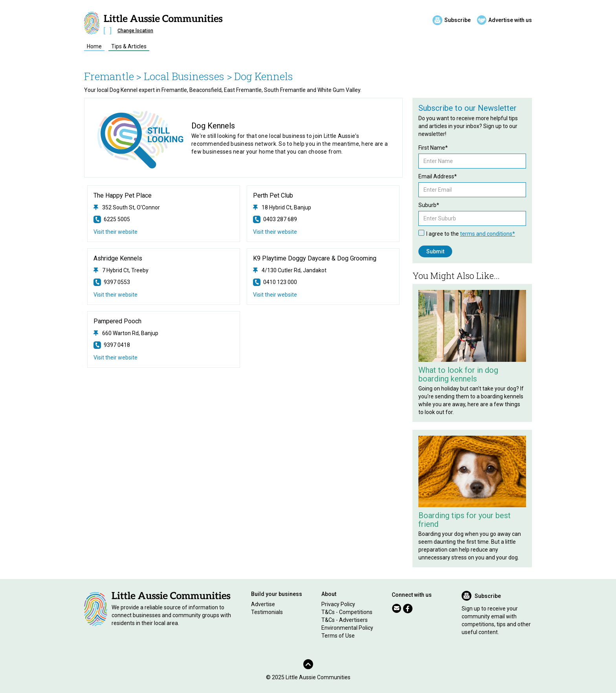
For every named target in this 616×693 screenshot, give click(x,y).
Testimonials (267, 612)
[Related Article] (472, 326)
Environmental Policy (347, 628)
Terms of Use (338, 636)
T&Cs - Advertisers (345, 620)
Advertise (263, 604)
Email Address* (438, 176)
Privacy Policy (338, 604)
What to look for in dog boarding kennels (458, 374)
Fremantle (109, 76)
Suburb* (429, 205)
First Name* (433, 148)
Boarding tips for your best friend (465, 520)
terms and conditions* (488, 234)
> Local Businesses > (184, 76)
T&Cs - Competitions (347, 612)
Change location (135, 31)
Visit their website (115, 232)
